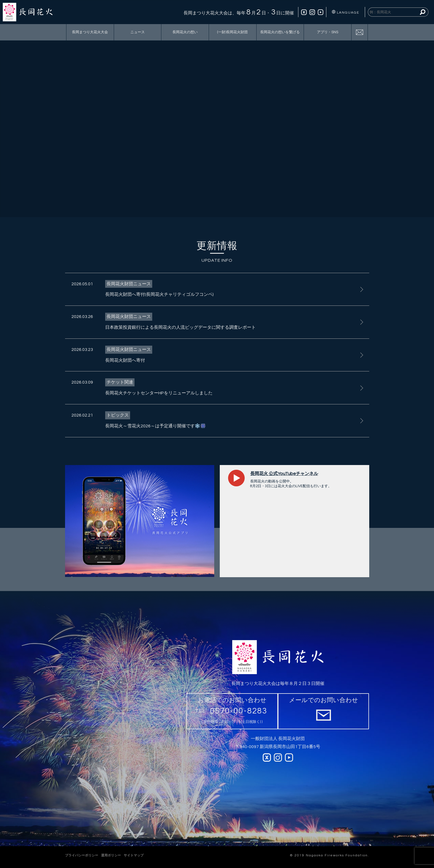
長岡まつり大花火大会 (90, 32)
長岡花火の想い (185, 32)
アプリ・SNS (328, 32)
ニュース (138, 32)
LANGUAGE (346, 12)
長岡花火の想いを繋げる (280, 32)
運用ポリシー (111, 855)
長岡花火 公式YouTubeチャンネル (284, 474)
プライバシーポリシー (82, 855)
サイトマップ (134, 855)
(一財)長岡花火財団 (232, 32)
